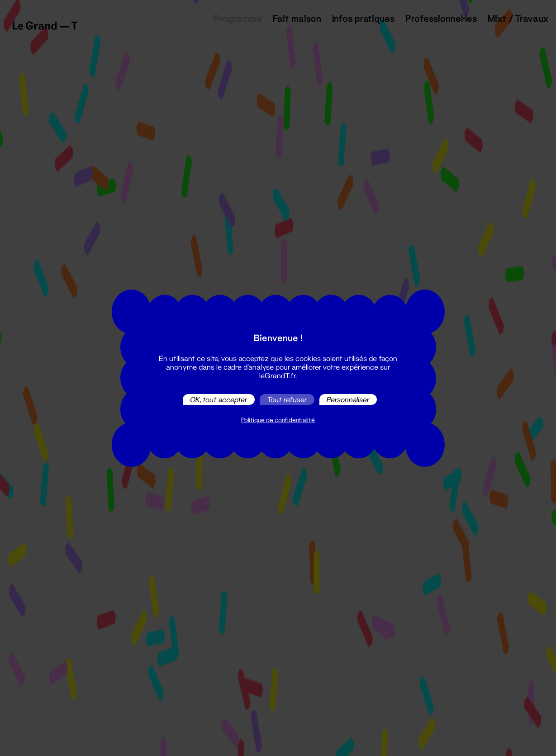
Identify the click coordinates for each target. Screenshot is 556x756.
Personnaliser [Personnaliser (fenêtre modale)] (348, 399)
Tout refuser (287, 399)
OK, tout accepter (219, 399)
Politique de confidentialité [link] (278, 420)
